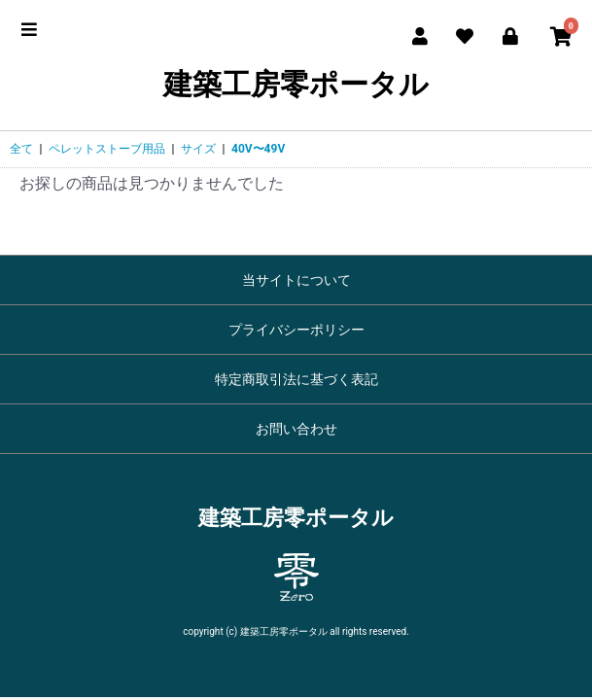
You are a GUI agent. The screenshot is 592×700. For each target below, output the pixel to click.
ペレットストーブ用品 (107, 149)
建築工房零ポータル (296, 84)
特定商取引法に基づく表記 (296, 379)
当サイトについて (296, 280)
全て (21, 149)
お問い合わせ (296, 429)
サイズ (198, 149)
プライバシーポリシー (296, 330)
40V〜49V (258, 149)
